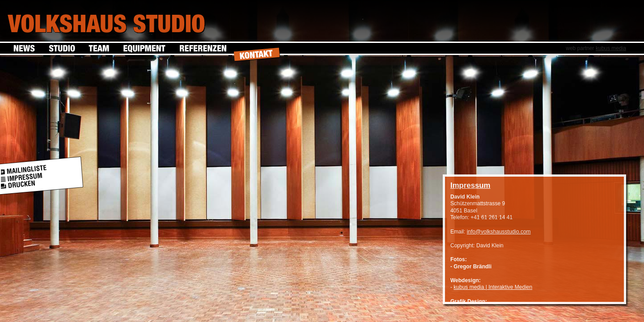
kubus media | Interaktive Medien (493, 287)
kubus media (611, 48)
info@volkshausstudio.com (499, 232)
